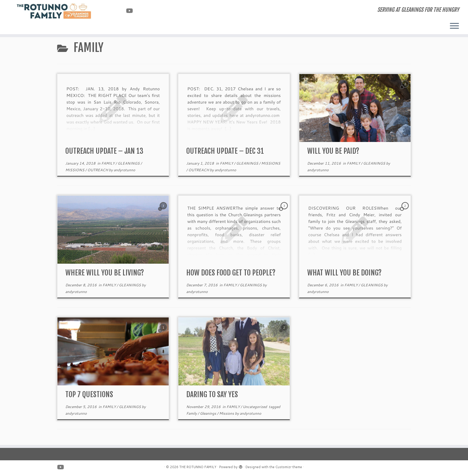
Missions (227, 413)
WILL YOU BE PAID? (333, 151)
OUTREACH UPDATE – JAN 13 (104, 151)
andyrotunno (124, 170)
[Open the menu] (454, 26)
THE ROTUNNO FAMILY (198, 467)
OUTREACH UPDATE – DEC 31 (225, 151)
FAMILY (108, 163)
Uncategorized (255, 407)
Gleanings (208, 413)
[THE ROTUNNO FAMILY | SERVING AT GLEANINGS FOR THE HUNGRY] (54, 11)
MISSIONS (75, 170)
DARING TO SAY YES (212, 394)
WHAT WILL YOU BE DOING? (344, 273)
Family (192, 413)
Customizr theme (289, 467)
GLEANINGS (129, 163)
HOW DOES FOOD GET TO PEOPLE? (231, 273)
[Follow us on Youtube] (132, 11)
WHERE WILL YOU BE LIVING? (105, 273)
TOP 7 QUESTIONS (89, 394)
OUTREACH (98, 170)
